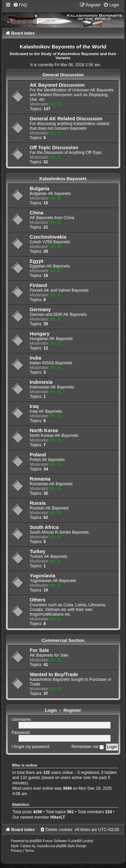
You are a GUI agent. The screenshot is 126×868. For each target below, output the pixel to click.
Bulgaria (40, 189)
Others (38, 600)
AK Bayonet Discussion (57, 85)
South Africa (44, 527)
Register (72, 710)
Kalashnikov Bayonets (63, 179)
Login (51, 710)
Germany (40, 309)
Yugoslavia (43, 576)
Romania (40, 479)
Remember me (88, 747)
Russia (38, 503)
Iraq (34, 406)
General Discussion (63, 75)
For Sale (39, 650)
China (37, 213)
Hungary (40, 334)
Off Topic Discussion (54, 148)
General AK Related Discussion (66, 119)
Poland (38, 455)
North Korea (44, 430)
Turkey (38, 551)
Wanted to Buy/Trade (54, 674)
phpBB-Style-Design (71, 846)
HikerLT (58, 817)
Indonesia (41, 382)
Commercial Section (63, 640)
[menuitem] (20, 5)
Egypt (37, 261)
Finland (39, 285)
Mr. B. (56, 104)
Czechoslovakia (48, 237)
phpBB (35, 841)
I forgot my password (31, 747)
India (36, 358)
